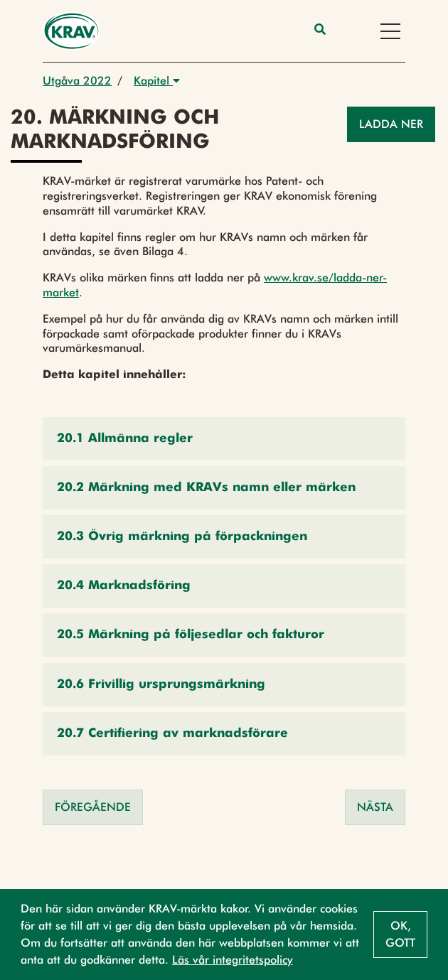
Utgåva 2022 (77, 81)
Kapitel (157, 81)
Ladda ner (391, 124)
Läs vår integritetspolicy (233, 960)
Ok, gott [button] (400, 934)
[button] (224, 439)
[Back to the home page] (71, 31)
